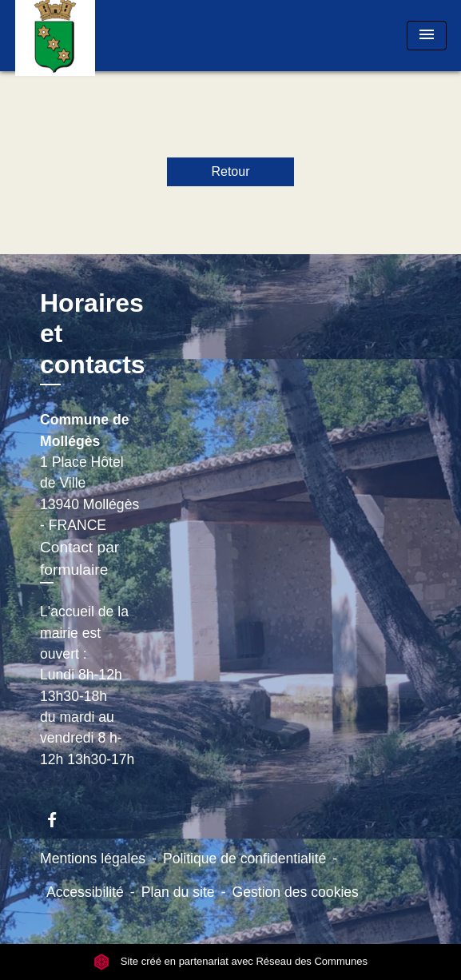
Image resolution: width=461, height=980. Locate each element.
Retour (230, 171)
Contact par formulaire (79, 559)
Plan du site (178, 892)
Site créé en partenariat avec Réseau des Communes (230, 961)
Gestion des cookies (295, 892)
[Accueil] (75, 36)
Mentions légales (93, 858)
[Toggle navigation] (427, 36)
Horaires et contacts (93, 334)
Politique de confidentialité (244, 858)
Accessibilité (85, 892)
